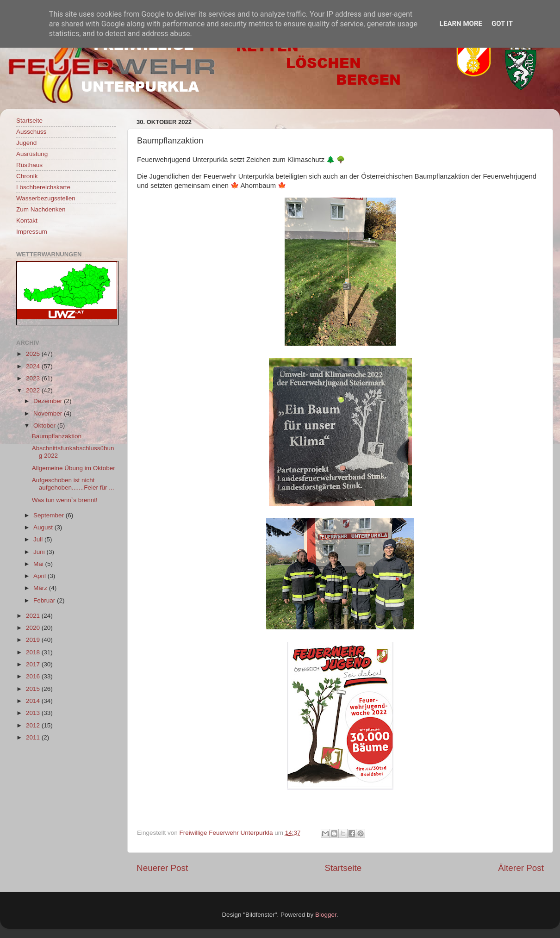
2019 (34, 640)
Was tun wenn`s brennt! (65, 500)
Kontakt (27, 221)
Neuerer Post (162, 868)
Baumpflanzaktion (57, 436)
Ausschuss (31, 132)
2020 (34, 628)
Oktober (45, 426)
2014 (34, 701)
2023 (34, 378)
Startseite (343, 868)
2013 (34, 713)
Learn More (461, 24)
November (49, 413)
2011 (34, 737)
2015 (34, 689)
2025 (34, 354)
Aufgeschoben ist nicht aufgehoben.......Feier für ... (73, 484)
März (41, 588)
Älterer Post (521, 868)
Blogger (326, 915)
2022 (34, 390)
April (40, 576)
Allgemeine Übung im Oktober (74, 468)
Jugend (26, 143)
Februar (45, 600)
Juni (40, 552)
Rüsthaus (29, 165)
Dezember (49, 401)
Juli (39, 539)
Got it (502, 24)
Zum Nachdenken (41, 209)
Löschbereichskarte (43, 187)
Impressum (32, 232)
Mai (39, 564)
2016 (34, 676)
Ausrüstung (32, 154)
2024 (34, 366)
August (44, 527)
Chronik (27, 176)
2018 (34, 652)
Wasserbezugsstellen (46, 198)
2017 (34, 664)
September (50, 515)
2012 (34, 725)
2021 (34, 616)
